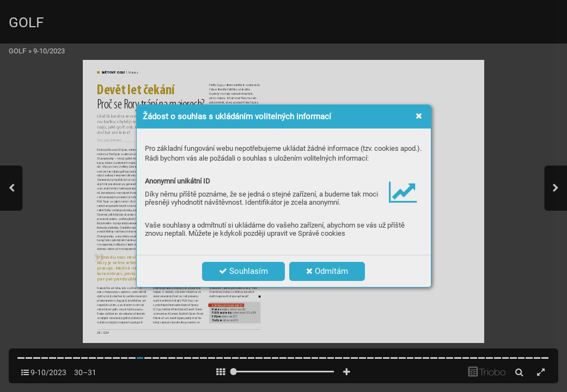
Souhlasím (243, 271)
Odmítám (327, 271)
